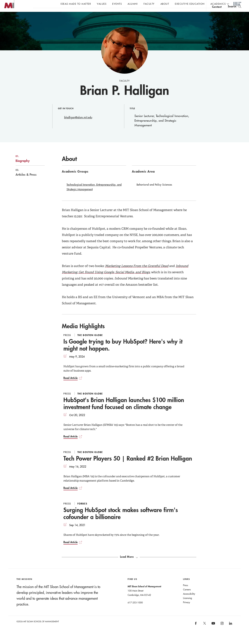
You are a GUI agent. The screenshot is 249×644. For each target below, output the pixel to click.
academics (218, 4)
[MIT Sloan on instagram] (222, 632)
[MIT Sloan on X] (204, 632)
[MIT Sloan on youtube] (213, 633)
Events (117, 4)
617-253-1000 (135, 610)
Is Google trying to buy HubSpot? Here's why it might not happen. (123, 353)
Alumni (133, 4)
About (165, 4)
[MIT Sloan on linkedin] (230, 632)
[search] (235, 14)
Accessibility (189, 601)
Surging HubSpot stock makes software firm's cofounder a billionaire (121, 521)
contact (217, 14)
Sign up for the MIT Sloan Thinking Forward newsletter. (132, 14)
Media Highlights (83, 334)
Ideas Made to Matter (76, 4)
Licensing (188, 606)
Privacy (187, 610)
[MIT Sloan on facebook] (196, 632)
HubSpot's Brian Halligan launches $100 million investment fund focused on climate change (124, 411)
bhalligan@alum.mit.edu (78, 125)
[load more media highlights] (129, 565)
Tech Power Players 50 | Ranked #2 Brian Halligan (128, 466)
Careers (187, 597)
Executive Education (190, 4)
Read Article (71, 386)
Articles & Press (26, 180)
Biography (26, 166)
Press (186, 593)
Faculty (149, 4)
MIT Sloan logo (10, 19)
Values (102, 4)
